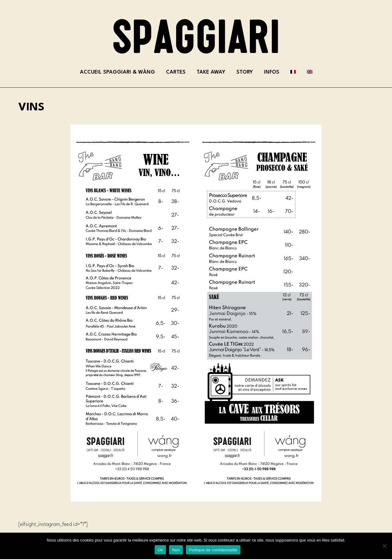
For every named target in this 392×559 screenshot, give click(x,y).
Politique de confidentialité (213, 550)
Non (176, 550)
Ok (160, 550)
